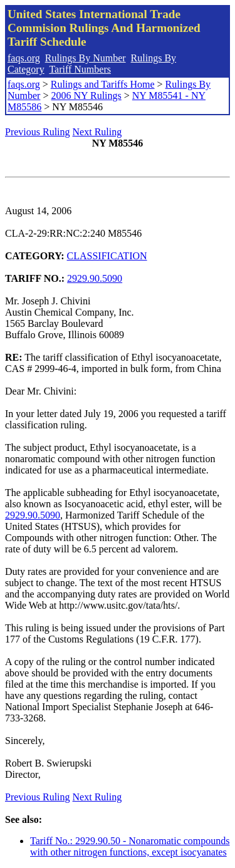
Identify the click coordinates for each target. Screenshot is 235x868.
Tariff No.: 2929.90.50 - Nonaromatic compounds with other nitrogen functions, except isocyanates (130, 846)
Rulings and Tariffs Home (103, 84)
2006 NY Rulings (86, 96)
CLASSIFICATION (107, 256)
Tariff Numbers (80, 69)
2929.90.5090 (95, 278)
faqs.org (24, 58)
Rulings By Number (86, 58)
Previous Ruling (38, 132)
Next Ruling (97, 132)
